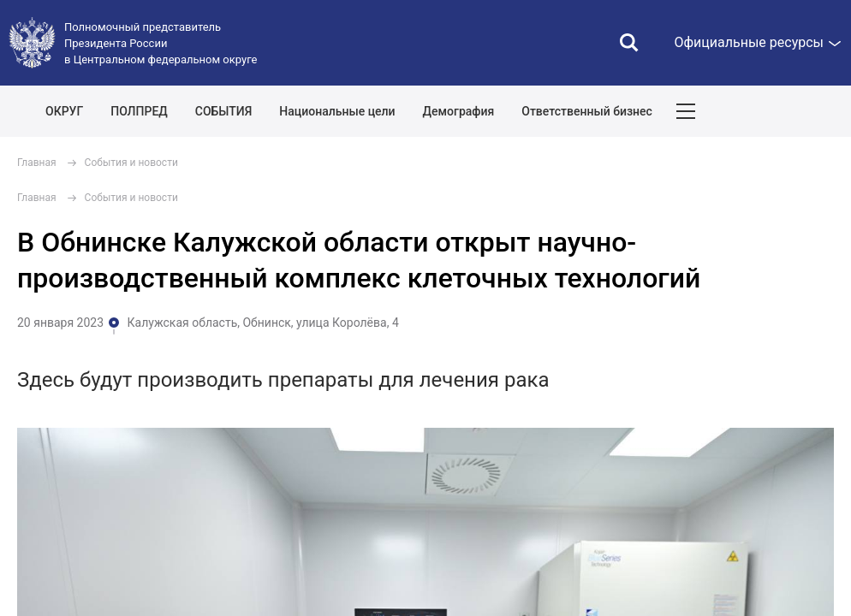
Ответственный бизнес (587, 111)
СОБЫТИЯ (224, 111)
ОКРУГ (64, 111)
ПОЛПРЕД (139, 111)
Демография (459, 111)
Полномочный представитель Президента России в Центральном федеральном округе (161, 43)
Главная (37, 163)
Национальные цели (337, 111)
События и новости (131, 163)
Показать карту (787, 111)
